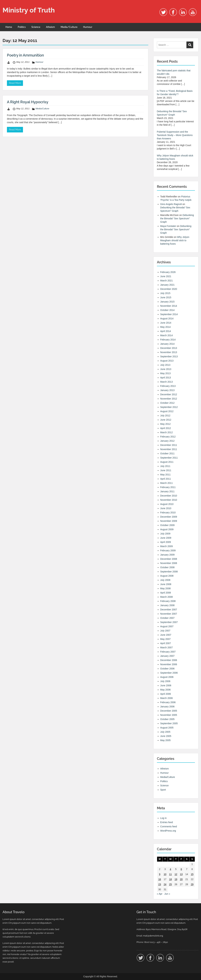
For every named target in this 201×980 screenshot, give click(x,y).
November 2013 (169, 352)
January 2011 (167, 491)
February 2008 (168, 601)
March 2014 (167, 335)
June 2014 (166, 323)
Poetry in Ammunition (25, 55)
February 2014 (168, 340)
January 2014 (167, 344)
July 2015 (165, 293)
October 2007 (167, 618)
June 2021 (166, 276)
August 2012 (167, 411)
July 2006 (165, 681)
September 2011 (169, 458)
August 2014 (167, 319)
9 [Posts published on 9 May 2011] (160, 874)
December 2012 (169, 394)
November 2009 (169, 521)
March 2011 (167, 483)
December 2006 (169, 660)
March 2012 (167, 432)
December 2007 (169, 610)
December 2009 (169, 517)
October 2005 (167, 719)
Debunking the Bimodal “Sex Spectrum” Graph (177, 218)
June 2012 (166, 420)
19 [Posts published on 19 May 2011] (176, 879)
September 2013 (169, 356)
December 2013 (169, 348)
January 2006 (167, 707)
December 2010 (169, 496)
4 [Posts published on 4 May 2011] (170, 869)
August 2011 (167, 462)
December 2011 (169, 445)
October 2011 (167, 453)
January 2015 (167, 302)
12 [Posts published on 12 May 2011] (176, 874)
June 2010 (166, 508)
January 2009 (167, 555)
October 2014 (167, 310)
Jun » (167, 894)
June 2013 (166, 369)
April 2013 (166, 378)
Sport (163, 790)
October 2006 (167, 669)
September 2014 (169, 314)
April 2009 (166, 542)
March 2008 (167, 597)
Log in (164, 818)
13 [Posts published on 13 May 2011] (181, 874)
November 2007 (169, 614)
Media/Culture (69, 27)
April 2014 (166, 331)
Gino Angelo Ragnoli (171, 204)
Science (36, 27)
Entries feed (167, 822)
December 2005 (169, 711)
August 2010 (167, 504)
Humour (88, 27)
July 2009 (165, 534)
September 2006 (169, 673)
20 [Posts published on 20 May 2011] (181, 879)
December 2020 (169, 289)
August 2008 (167, 576)
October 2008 (167, 567)
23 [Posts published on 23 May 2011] (160, 884)
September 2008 (169, 572)
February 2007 (168, 652)
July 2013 (165, 365)
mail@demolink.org (153, 936)
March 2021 (167, 281)
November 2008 (169, 563)
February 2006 (168, 702)
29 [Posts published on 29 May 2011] (192, 884)
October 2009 (167, 525)
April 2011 (166, 479)
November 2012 (169, 399)
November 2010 (169, 500)
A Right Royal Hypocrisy (28, 102)
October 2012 (167, 403)
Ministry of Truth (29, 10)
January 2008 (167, 605)
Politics (22, 27)
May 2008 (165, 588)
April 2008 (166, 593)
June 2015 (166, 297)
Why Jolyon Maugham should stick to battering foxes (175, 240)
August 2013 (167, 361)
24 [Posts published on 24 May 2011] (165, 884)
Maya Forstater (168, 226)
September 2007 (169, 622)
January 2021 (167, 285)
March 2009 (167, 546)
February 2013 (168, 386)
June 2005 (166, 736)
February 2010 (168, 513)
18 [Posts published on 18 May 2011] (170, 879)
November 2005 (169, 715)
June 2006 (166, 685)
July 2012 (165, 416)
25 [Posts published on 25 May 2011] (170, 884)
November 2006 (169, 664)
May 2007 (165, 639)
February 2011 (168, 487)
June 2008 (166, 584)
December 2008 (169, 559)
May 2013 (165, 373)
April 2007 (166, 643)
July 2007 (165, 631)
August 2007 (167, 626)
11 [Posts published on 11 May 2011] (170, 874)
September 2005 (169, 723)
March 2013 (167, 382)
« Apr (160, 894)
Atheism (50, 27)
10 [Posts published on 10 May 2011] (165, 874)
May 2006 (165, 690)
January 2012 (167, 441)
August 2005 (167, 728)
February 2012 (168, 437)
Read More (15, 83)
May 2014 (165, 327)
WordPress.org (168, 831)
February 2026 (168, 272)
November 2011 (169, 449)
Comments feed (169, 826)
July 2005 (165, 732)
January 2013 (167, 390)
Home (9, 27)
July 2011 (165, 466)
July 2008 (165, 580)
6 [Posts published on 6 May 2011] (181, 869)
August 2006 (167, 677)
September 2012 (169, 407)
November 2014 (169, 306)
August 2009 (167, 529)
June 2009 (166, 538)
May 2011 (165, 475)
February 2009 (168, 550)
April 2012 (166, 428)
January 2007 (167, 656)
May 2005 (165, 740)
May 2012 (165, 424)
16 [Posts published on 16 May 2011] (160, 879)
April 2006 (166, 694)
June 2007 (166, 635)
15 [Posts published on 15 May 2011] (192, 874)
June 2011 (166, 470)
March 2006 (167, 698)
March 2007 (167, 647)
